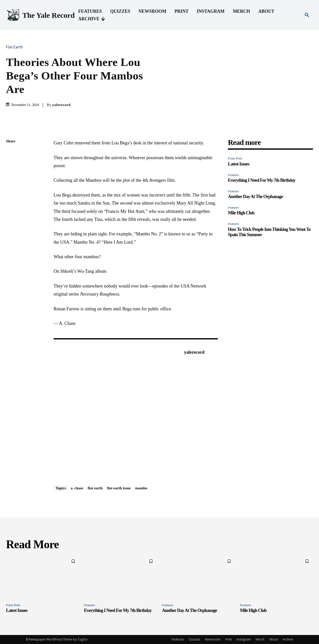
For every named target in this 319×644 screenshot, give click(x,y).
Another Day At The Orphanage (255, 197)
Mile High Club (241, 213)
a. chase (77, 488)
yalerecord (61, 105)
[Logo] (40, 15)
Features (233, 175)
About (274, 639)
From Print (235, 158)
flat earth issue (119, 488)
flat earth (95, 488)
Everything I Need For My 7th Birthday (262, 180)
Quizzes (194, 639)
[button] (307, 15)
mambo (141, 488)
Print (229, 639)
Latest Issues (239, 164)
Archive (288, 639)
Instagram (244, 639)
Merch (260, 639)
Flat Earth (16, 47)
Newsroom (213, 639)
